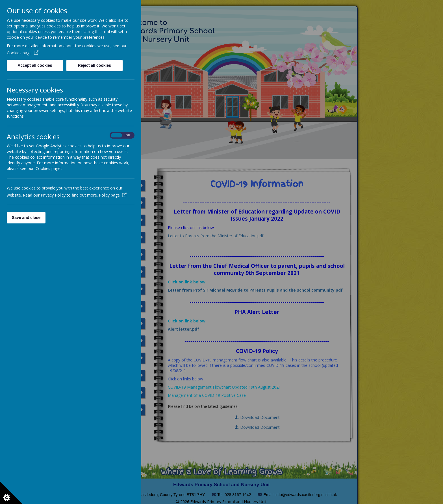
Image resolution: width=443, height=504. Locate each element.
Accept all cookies (35, 65)
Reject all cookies (95, 65)
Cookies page (23, 53)
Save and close (26, 217)
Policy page (113, 195)
